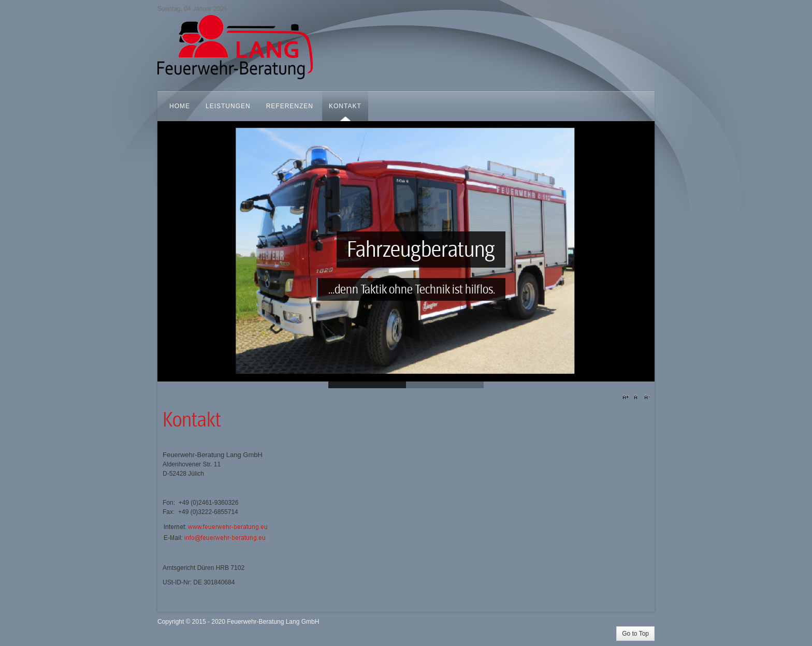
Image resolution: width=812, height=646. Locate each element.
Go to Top (635, 634)
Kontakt (192, 420)
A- (646, 398)
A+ (627, 398)
